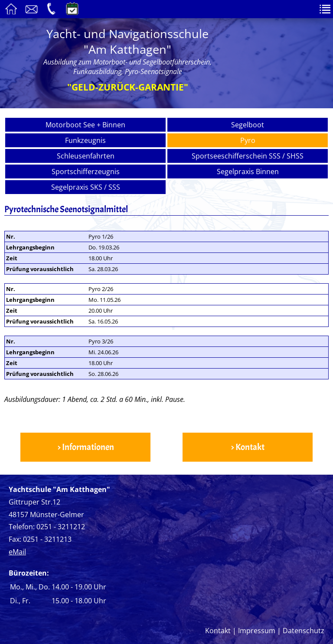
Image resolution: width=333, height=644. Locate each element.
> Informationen (86, 447)
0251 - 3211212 (61, 527)
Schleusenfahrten (86, 156)
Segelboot (248, 125)
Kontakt (218, 631)
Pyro (248, 140)
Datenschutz (304, 631)
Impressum (257, 631)
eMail (17, 552)
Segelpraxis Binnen (248, 172)
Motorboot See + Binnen (85, 125)
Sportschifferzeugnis (86, 172)
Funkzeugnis (85, 140)
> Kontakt (248, 447)
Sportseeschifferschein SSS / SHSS (248, 156)
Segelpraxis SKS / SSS (86, 187)
